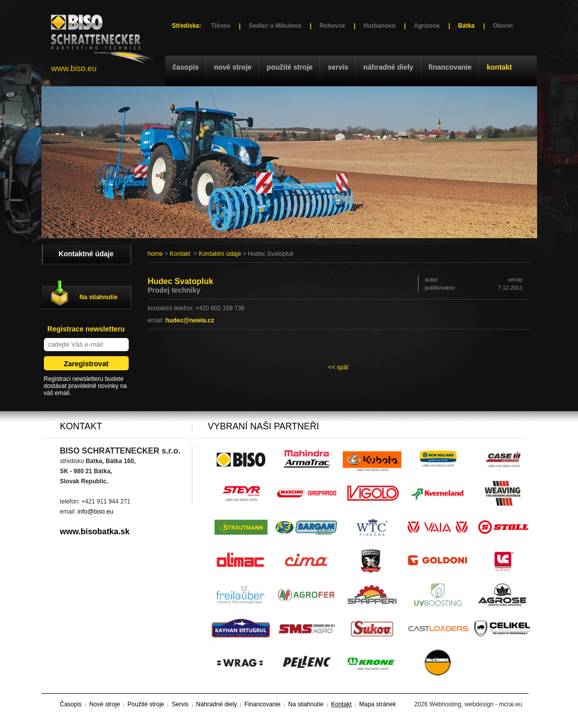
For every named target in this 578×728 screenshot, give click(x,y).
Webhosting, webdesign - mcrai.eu (476, 704)
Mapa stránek (377, 704)
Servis (338, 67)
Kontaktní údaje (220, 254)
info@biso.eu (95, 512)
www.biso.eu (74, 68)
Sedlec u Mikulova (275, 26)
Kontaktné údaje (86, 254)
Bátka (467, 26)
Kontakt (499, 67)
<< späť (338, 367)
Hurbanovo (379, 26)
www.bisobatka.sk (95, 531)
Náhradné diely (388, 67)
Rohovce (332, 26)
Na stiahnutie (99, 297)
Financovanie (450, 67)
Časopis (186, 67)
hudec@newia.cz (190, 320)
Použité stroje (290, 67)
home (155, 254)
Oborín (503, 26)
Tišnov (221, 26)
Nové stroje (233, 67)
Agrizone (427, 26)
